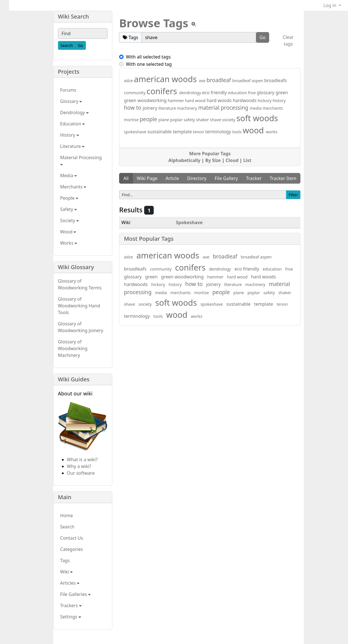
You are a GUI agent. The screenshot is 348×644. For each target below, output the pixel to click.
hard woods (220, 100)
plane (164, 120)
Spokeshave (189, 222)
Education (73, 124)
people (149, 119)
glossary (266, 93)
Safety (69, 209)
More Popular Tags (210, 154)
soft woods (257, 118)
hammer (177, 101)
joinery (151, 108)
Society (70, 220)
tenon (199, 132)
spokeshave (136, 132)
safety (190, 120)
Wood (68, 232)
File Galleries (75, 594)
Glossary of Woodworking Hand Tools (79, 306)
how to (133, 108)
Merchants (73, 187)
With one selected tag (149, 64)
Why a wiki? (79, 466)
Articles (70, 583)
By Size (213, 160)
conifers (163, 91)
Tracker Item (283, 178)
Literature (72, 146)
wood (254, 130)
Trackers (71, 605)
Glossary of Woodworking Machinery (73, 348)
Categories (72, 549)
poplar (177, 120)
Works (69, 243)
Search (67, 527)
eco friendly (215, 93)
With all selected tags (148, 57)
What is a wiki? (82, 460)
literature (168, 108)
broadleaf (219, 80)
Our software (81, 473)
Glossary (71, 101)
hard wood (196, 101)
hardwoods (245, 100)
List (247, 160)
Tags (65, 560)
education (238, 93)
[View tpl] (194, 24)
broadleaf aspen (248, 81)
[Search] (67, 45)
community (135, 93)
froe (252, 93)
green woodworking (146, 100)
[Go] (81, 45)
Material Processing (82, 161)
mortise (132, 120)
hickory (265, 101)
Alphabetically (184, 160)
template (183, 132)
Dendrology (74, 112)
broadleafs (275, 80)
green (282, 93)
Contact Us (72, 538)
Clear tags (288, 40)
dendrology (190, 93)
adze (129, 81)
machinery (188, 108)
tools (237, 132)
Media (69, 175)
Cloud (232, 160)
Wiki (67, 572)
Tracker (254, 178)
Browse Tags (154, 23)
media (256, 108)
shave (216, 120)
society (229, 120)
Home (67, 515)
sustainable (160, 132)
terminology (219, 132)
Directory (197, 178)
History (70, 135)
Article (172, 178)
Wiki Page (147, 178)
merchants (273, 108)
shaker (203, 120)
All (126, 178)
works (272, 132)
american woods (166, 79)
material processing (224, 108)
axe (203, 81)
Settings (71, 617)
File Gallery (226, 178)
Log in (331, 5)
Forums (68, 90)
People (69, 198)
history (279, 101)
